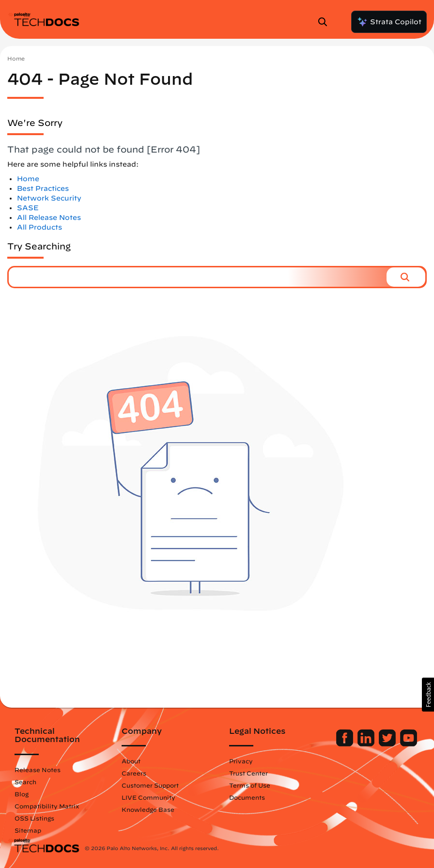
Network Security (49, 198)
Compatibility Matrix (47, 806)
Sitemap (28, 830)
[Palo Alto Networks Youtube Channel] (409, 744)
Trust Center (248, 773)
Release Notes (38, 770)
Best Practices (43, 188)
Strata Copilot (389, 22)
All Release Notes (49, 217)
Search (25, 782)
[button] (406, 277)
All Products (39, 227)
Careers (134, 773)
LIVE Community (148, 797)
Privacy (241, 761)
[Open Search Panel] (325, 22)
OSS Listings (34, 818)
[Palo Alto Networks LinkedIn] (367, 744)
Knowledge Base (148, 809)
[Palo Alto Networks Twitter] (388, 744)
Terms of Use (250, 785)
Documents (247, 797)
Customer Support (150, 785)
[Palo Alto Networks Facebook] (346, 744)
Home (16, 58)
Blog (22, 794)
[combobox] (198, 277)
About (131, 761)
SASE (28, 208)
